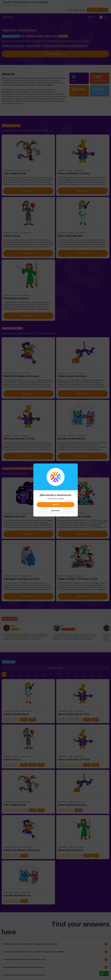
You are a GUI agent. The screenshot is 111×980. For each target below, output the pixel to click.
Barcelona (55, 511)
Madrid (55, 505)
